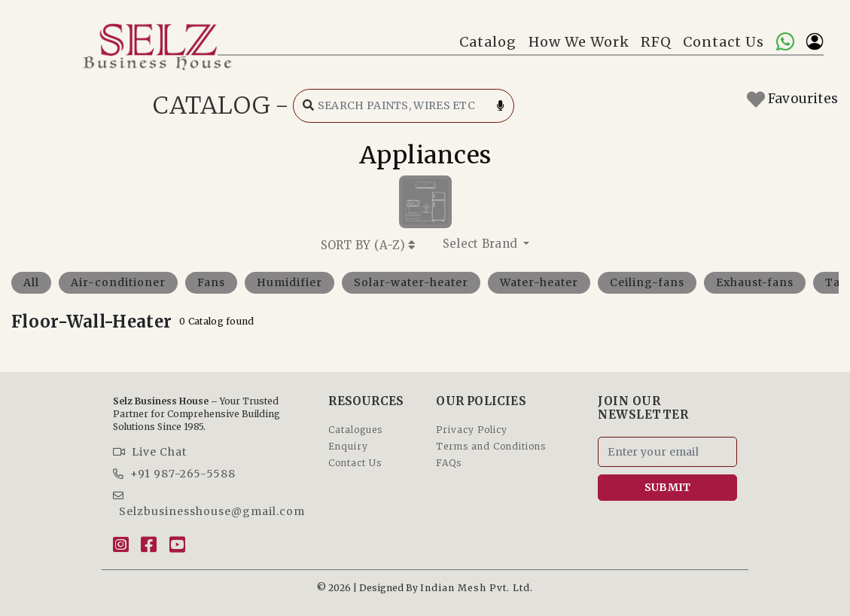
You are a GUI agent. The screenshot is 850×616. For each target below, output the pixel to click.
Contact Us (724, 42)
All (31, 282)
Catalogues (355, 430)
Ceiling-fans (647, 282)
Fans (211, 282)
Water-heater (539, 282)
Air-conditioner (118, 282)
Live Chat (150, 452)
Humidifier (289, 282)
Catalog (488, 42)
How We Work (579, 42)
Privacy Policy (472, 430)
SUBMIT (668, 487)
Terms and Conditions (491, 446)
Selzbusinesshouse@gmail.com (209, 504)
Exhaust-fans (755, 282)
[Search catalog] (404, 106)
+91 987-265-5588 (174, 474)
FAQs (449, 463)
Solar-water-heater (411, 282)
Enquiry (348, 446)
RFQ (656, 42)
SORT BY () (368, 245)
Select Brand (482, 244)
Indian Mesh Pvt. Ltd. (477, 588)
